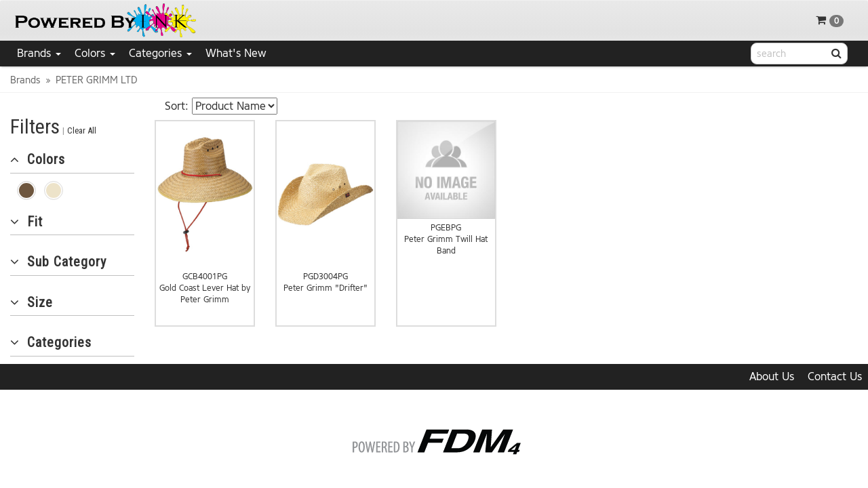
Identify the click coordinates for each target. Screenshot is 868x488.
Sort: (177, 106)
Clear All (82, 130)
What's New (236, 53)
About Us (772, 377)
